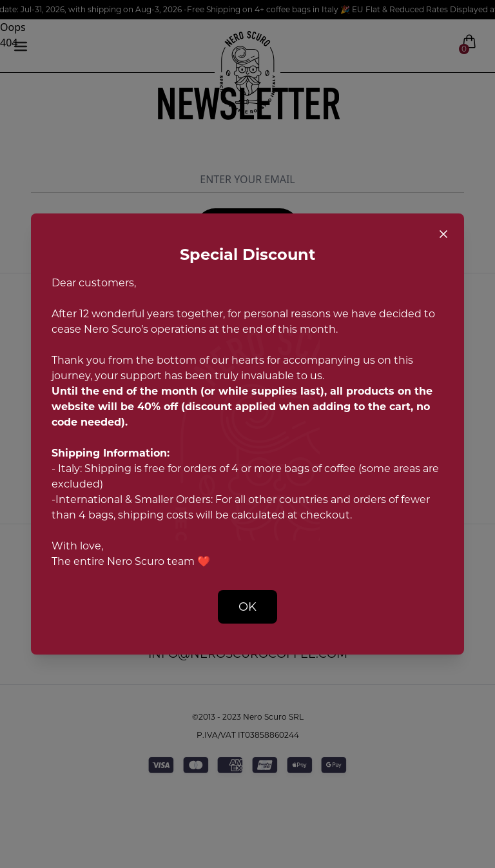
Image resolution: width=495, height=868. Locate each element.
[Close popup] (443, 234)
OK (247, 607)
